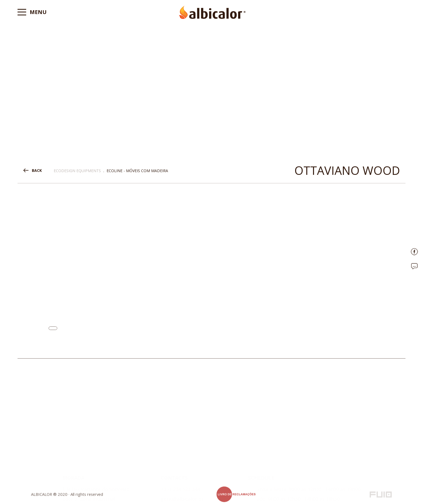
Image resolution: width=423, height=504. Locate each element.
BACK (37, 171)
